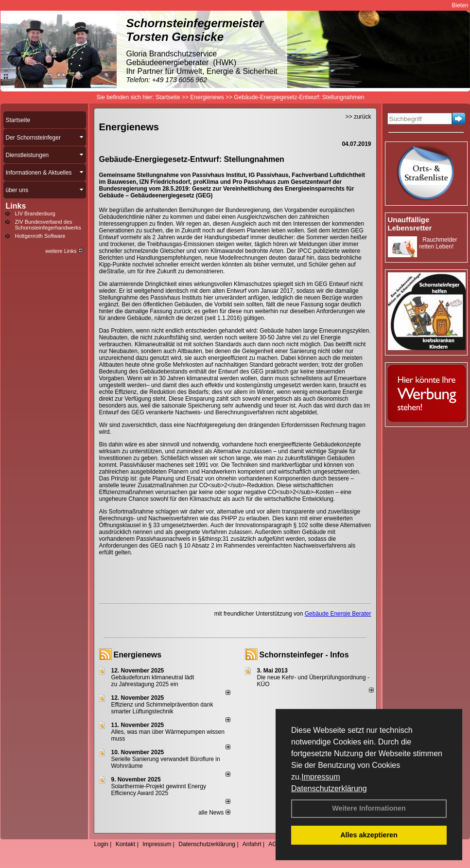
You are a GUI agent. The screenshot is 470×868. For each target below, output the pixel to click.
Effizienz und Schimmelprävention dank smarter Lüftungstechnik (162, 708)
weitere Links (64, 251)
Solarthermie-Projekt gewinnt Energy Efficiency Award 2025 (159, 790)
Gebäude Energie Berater (338, 614)
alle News (214, 813)
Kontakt (126, 844)
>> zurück (358, 117)
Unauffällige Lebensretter (410, 224)
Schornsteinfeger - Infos (304, 655)
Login (101, 844)
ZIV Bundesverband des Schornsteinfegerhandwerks (48, 225)
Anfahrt (252, 844)
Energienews (138, 655)
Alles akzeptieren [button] (369, 835)
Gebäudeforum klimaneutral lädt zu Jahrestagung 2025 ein (153, 681)
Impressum (321, 777)
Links (16, 206)
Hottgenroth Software (40, 236)
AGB (274, 844)
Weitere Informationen (369, 808)
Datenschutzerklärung (329, 788)
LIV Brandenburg (35, 213)
